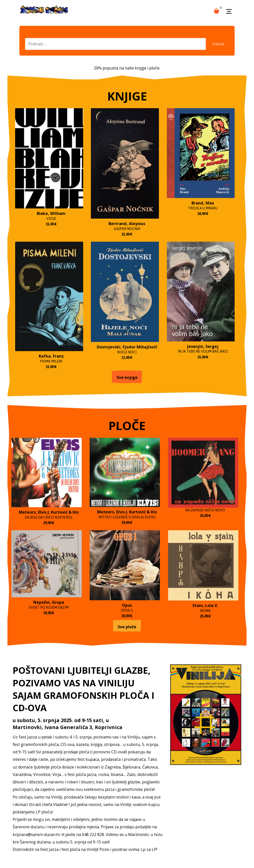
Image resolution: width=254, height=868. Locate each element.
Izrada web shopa (149, 855)
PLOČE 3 (104, 821)
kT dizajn (126, 855)
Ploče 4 (129, 821)
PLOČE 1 (53, 821)
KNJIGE (27, 818)
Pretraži (216, 46)
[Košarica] (217, 10)
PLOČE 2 (78, 821)
